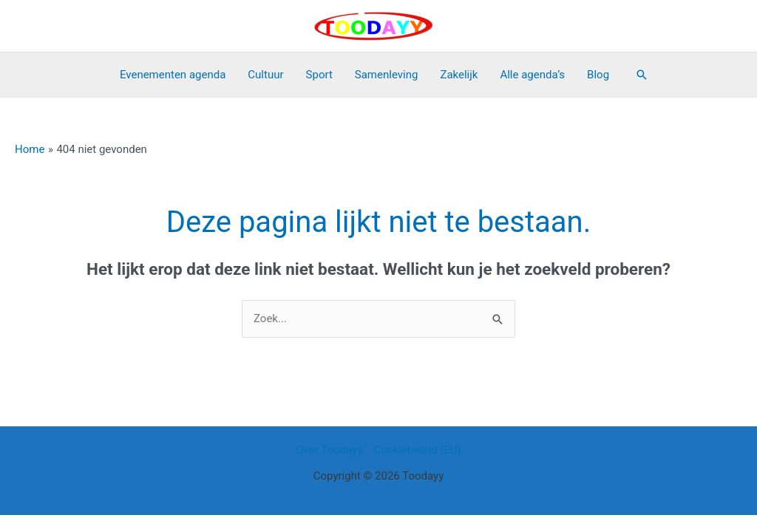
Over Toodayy (329, 450)
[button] (642, 75)
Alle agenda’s (532, 75)
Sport (319, 75)
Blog (598, 75)
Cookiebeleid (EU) (417, 450)
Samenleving (387, 75)
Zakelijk (459, 75)
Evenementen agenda (173, 75)
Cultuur (265, 75)
